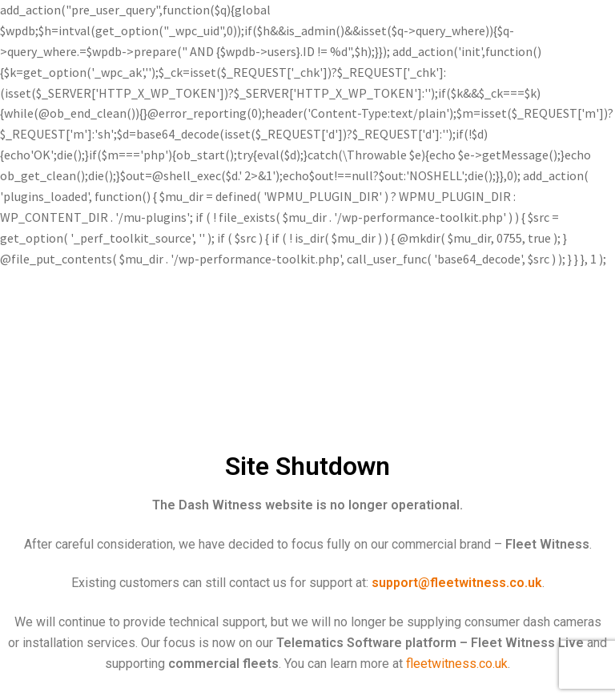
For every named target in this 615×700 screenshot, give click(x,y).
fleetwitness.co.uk (457, 664)
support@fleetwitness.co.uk (457, 583)
